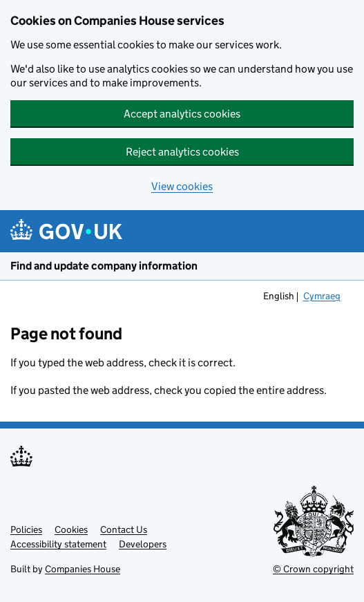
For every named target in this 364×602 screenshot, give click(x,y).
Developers (143, 544)
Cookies (71, 529)
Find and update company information (104, 266)
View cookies (182, 186)
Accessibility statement (58, 544)
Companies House (83, 569)
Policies (26, 529)
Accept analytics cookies (182, 114)
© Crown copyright (313, 569)
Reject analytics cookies (182, 152)
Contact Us (124, 529)
